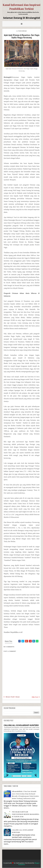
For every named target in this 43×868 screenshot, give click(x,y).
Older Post (35, 697)
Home (18, 697)
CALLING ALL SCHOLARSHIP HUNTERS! (21, 725)
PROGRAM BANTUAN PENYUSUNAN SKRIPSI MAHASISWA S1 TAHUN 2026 (26, 814)
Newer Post (10, 697)
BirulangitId (8, 77)
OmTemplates (20, 863)
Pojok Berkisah (22, 31)
